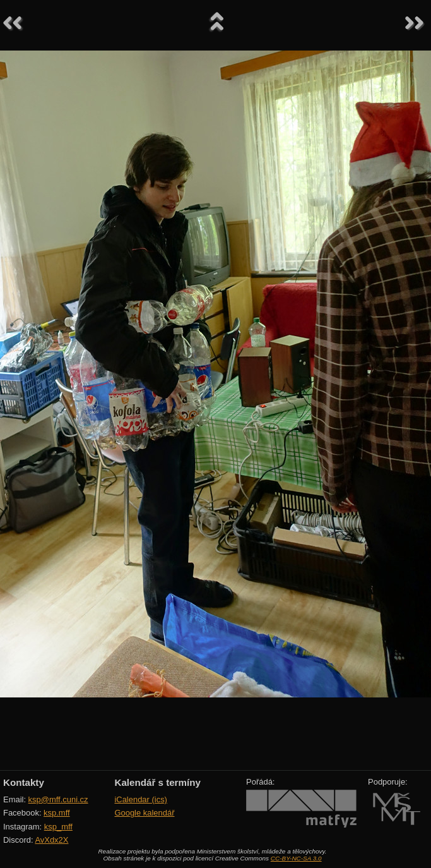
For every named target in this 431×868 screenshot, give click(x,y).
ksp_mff (58, 827)
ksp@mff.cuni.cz (58, 799)
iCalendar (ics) (141, 799)
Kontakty (24, 782)
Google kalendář (144, 813)
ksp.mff (57, 813)
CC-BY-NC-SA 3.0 (296, 858)
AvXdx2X (51, 840)
